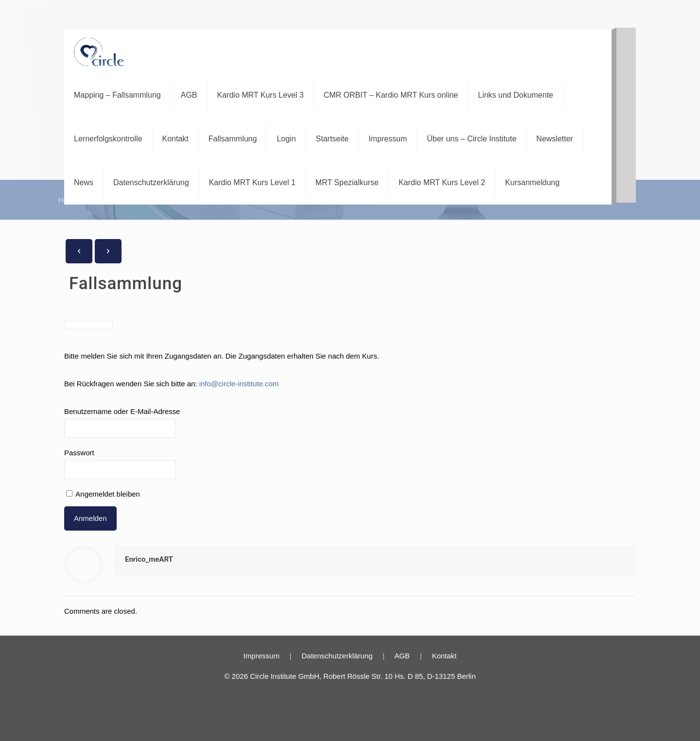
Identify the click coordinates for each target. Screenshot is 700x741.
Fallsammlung (233, 139)
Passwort (79, 453)
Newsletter (555, 139)
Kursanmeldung (532, 182)
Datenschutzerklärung (151, 182)
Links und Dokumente (516, 95)
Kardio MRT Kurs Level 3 (261, 95)
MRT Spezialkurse (347, 182)
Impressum (388, 139)
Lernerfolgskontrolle (108, 139)
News (84, 182)
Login (286, 139)
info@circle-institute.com (239, 384)
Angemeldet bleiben (103, 494)
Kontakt (175, 139)
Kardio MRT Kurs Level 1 (252, 182)
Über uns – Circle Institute (472, 139)
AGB (189, 95)
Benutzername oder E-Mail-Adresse (122, 411)
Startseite (332, 139)
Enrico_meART (149, 559)
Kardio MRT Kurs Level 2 (442, 182)
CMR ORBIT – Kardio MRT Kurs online (391, 95)
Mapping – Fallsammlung (117, 95)
